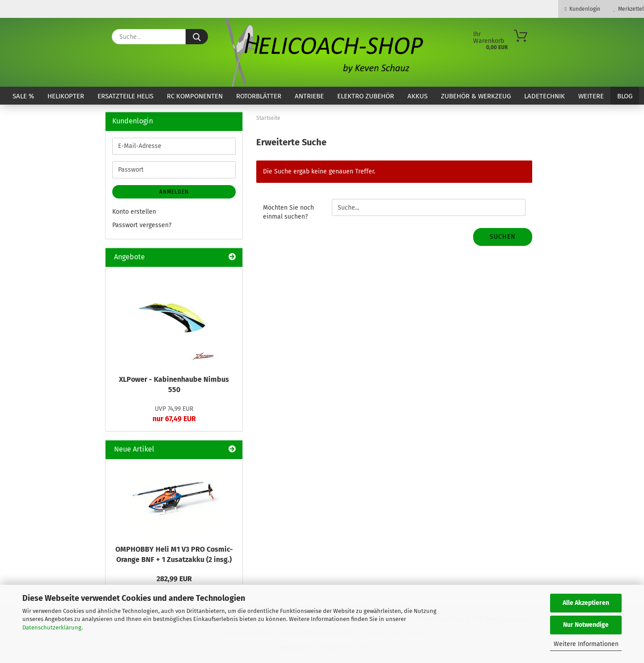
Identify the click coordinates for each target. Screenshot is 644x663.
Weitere (591, 96)
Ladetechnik (544, 96)
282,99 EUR (174, 579)
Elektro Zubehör (366, 96)
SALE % (23, 96)
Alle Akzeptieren (586, 603)
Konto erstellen (134, 212)
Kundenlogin (583, 9)
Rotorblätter (259, 96)
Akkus (417, 96)
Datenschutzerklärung (52, 627)
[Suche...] (197, 37)
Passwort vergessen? (142, 225)
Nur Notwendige (586, 625)
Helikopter (66, 96)
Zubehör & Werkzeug (476, 96)
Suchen (503, 237)
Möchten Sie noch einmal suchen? (288, 212)
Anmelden (174, 192)
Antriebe (309, 96)
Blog (625, 96)
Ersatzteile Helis (125, 96)
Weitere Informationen (586, 644)
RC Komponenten (195, 96)
